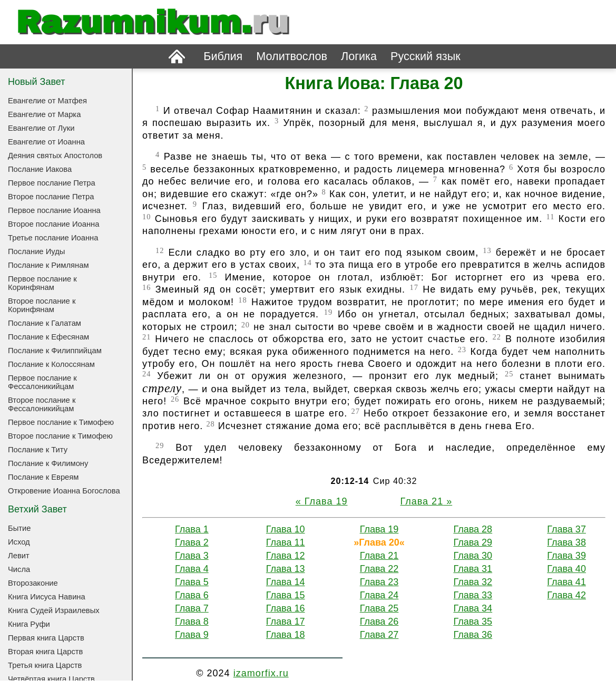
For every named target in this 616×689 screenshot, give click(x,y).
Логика (359, 56)
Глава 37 (566, 529)
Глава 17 (286, 622)
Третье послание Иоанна (53, 238)
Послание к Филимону (48, 463)
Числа (19, 569)
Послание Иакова (40, 169)
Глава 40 (566, 569)
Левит (19, 556)
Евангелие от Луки (41, 128)
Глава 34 (473, 608)
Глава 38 (566, 542)
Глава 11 (286, 542)
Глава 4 (192, 569)
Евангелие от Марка (44, 114)
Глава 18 (286, 635)
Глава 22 (379, 569)
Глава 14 (286, 582)
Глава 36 (473, 635)
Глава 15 (286, 595)
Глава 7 (192, 608)
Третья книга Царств (45, 665)
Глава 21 (422, 501)
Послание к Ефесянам (48, 337)
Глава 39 (566, 556)
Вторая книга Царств (45, 652)
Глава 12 (286, 556)
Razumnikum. (152, 22)
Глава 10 (286, 529)
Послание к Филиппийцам (55, 351)
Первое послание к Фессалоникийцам (42, 382)
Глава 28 (473, 529)
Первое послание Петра (52, 183)
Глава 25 (379, 608)
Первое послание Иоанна (54, 210)
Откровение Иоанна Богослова (64, 491)
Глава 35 (473, 622)
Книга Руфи (29, 624)
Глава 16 (286, 608)
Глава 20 (379, 542)
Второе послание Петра (51, 197)
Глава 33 (473, 595)
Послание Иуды (36, 251)
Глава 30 (473, 556)
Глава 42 (566, 595)
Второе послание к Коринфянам (42, 305)
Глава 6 (192, 595)
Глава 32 (473, 582)
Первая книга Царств (46, 638)
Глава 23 (379, 582)
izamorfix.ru (261, 673)
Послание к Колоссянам (51, 364)
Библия (223, 56)
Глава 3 (192, 556)
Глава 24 (379, 595)
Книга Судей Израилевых (54, 610)
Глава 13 (286, 569)
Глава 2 (192, 542)
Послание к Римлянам (48, 265)
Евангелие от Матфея (47, 101)
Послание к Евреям (43, 477)
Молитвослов (292, 56)
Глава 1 (192, 529)
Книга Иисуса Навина (47, 597)
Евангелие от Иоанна (46, 142)
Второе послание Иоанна (53, 224)
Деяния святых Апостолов (55, 156)
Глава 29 (473, 542)
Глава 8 (192, 622)
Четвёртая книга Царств (51, 679)
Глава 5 (192, 582)
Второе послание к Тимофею (60, 436)
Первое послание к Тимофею (61, 422)
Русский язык (426, 56)
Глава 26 (379, 622)
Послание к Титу (38, 450)
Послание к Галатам (45, 323)
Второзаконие (33, 583)
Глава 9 (192, 635)
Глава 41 (566, 582)
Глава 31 (473, 569)
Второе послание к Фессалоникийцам (42, 404)
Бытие (19, 528)
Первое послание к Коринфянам (42, 283)
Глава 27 (379, 635)
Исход (19, 542)
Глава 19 (326, 501)
